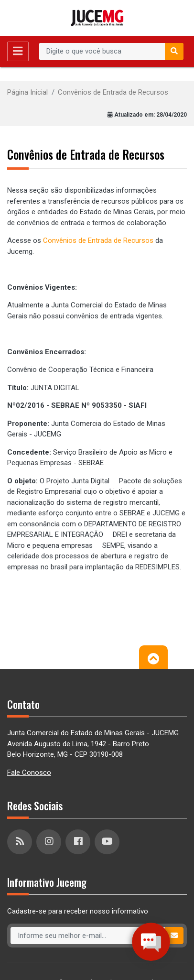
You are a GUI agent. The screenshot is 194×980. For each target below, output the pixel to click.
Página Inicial (27, 92)
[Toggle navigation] (18, 51)
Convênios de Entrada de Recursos (113, 92)
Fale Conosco (29, 773)
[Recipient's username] (102, 52)
